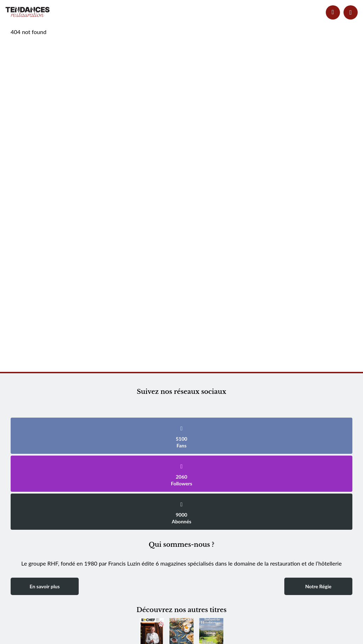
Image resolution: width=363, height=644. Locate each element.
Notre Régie (318, 586)
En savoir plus (45, 586)
